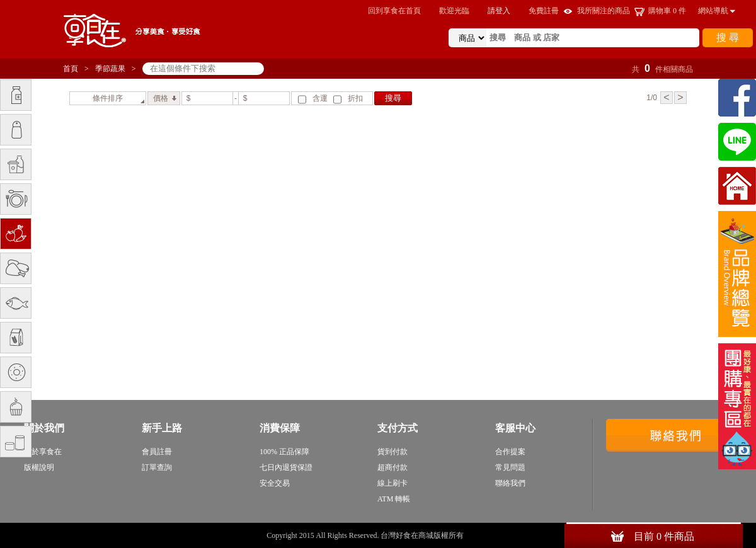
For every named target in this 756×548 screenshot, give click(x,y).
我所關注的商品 (604, 11)
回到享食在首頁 (394, 11)
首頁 (71, 69)
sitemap (478, 535)
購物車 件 (667, 11)
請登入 (499, 11)
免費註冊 (544, 11)
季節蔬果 (110, 69)
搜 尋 (728, 37)
